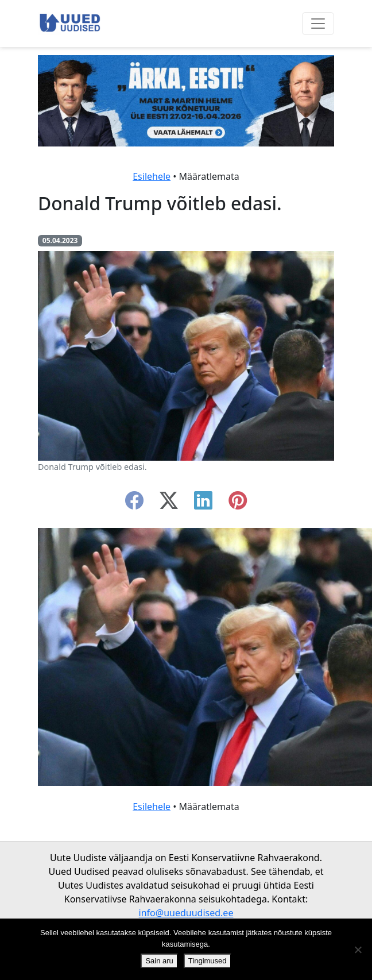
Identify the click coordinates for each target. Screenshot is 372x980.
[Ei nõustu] (358, 950)
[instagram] (238, 504)
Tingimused (208, 961)
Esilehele (152, 176)
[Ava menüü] (318, 24)
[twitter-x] (169, 504)
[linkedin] (203, 504)
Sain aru (159, 961)
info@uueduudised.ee (186, 913)
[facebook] (134, 504)
